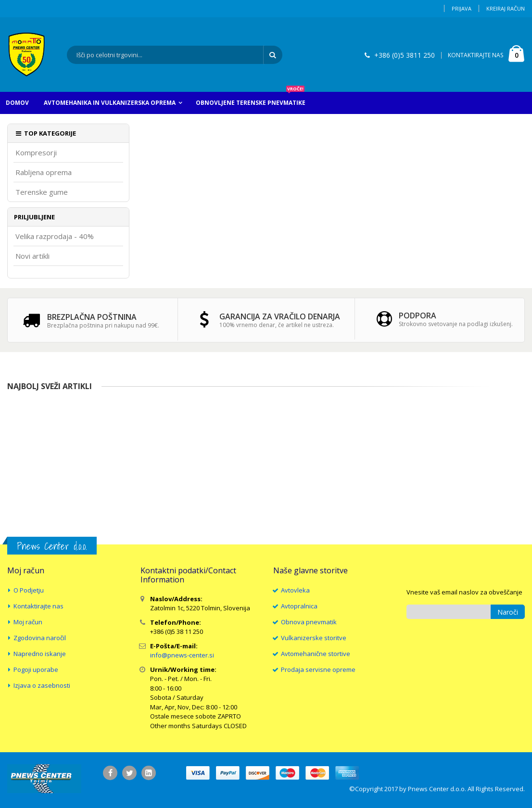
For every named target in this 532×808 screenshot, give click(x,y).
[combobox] (175, 55)
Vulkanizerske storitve (314, 638)
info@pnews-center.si (182, 655)
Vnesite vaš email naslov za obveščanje (464, 592)
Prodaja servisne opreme (318, 669)
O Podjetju (29, 590)
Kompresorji (36, 153)
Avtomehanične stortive (316, 654)
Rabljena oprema (44, 172)
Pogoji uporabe (36, 669)
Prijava (462, 8)
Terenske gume (42, 192)
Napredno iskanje (40, 654)
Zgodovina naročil (40, 638)
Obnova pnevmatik (309, 622)
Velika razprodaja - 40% (55, 236)
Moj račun (28, 622)
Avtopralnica (299, 606)
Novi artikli (32, 256)
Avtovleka (295, 590)
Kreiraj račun (506, 8)
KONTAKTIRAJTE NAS (475, 55)
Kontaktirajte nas (38, 606)
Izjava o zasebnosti (42, 685)
